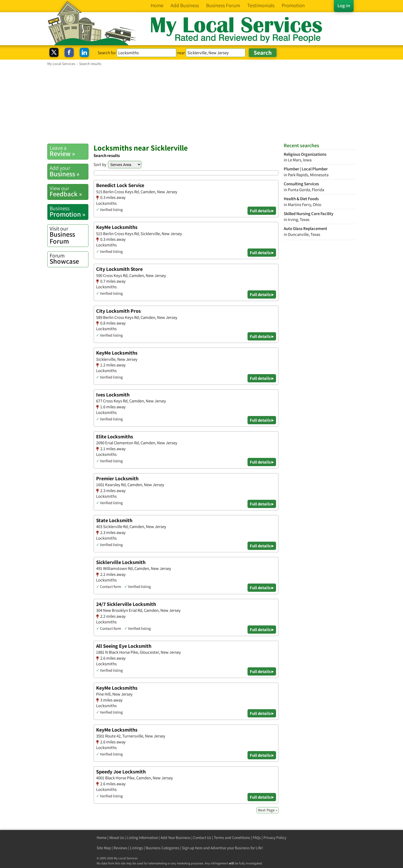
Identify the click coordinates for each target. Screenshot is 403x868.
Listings (137, 848)
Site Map (104, 848)
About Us (117, 838)
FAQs (257, 838)
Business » (69, 171)
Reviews (121, 848)
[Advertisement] (201, 105)
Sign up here (192, 848)
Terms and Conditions (232, 838)
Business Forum (69, 235)
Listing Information (142, 838)
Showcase (69, 259)
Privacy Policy (275, 838)
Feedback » (69, 191)
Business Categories (163, 848)
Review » (69, 151)
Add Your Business (176, 838)
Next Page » (268, 810)
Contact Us (202, 838)
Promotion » (69, 211)
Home (102, 838)
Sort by (100, 164)
